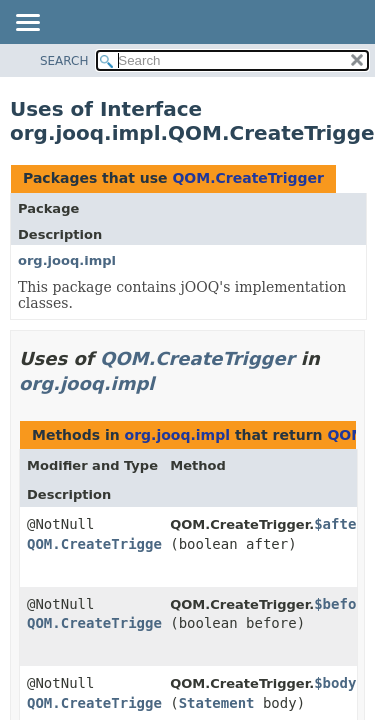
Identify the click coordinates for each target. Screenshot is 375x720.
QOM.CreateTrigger (248, 178)
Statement (217, 703)
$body (335, 683)
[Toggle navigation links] (27, 24)
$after (339, 524)
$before (343, 604)
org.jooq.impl (67, 260)
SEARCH (64, 61)
